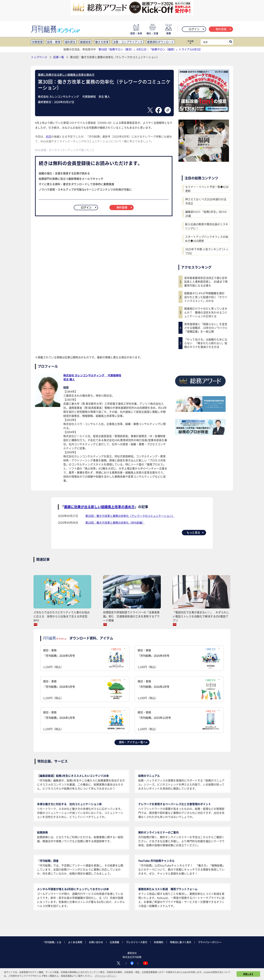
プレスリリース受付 (137, 942)
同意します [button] (248, 974)
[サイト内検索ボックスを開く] (231, 42)
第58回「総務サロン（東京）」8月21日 (122, 49)
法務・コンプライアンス (128, 42)
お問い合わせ (96, 942)
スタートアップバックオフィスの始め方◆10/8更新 (207, 239)
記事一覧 (59, 57)
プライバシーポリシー (210, 942)
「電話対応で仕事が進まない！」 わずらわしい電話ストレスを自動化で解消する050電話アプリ (201, 616)
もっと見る (195, 532)
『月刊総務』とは (52, 942)
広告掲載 (114, 942)
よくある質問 (75, 942)
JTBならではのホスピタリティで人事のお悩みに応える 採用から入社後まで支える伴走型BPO (62, 616)
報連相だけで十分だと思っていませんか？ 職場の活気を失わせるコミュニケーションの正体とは (206, 312)
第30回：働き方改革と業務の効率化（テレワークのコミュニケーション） (130, 516)
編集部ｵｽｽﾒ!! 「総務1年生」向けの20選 (206, 214)
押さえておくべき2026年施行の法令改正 (206, 201)
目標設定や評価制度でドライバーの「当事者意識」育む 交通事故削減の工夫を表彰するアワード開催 (131, 616)
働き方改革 (102, 42)
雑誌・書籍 (85, 658)
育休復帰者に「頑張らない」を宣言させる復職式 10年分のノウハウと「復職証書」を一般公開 (206, 328)
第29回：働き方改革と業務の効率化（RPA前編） (115, 522)
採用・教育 (54, 42)
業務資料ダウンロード (160, 42)
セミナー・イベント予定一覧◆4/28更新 (207, 189)
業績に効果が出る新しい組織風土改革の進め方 (66, 75)
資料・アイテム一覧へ (133, 742)
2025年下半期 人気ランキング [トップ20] (207, 251)
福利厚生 (70, 42)
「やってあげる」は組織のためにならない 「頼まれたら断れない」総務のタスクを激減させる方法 (206, 343)
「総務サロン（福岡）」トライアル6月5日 (175, 49)
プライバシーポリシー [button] (106, 976)
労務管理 (37, 42)
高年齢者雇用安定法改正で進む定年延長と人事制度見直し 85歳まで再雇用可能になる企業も (206, 282)
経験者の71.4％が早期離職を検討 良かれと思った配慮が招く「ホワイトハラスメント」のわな (206, 297)
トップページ (39, 57)
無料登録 (224, 29)
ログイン (197, 29)
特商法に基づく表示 (181, 942)
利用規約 (159, 942)
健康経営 (85, 42)
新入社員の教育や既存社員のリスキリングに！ (207, 226)
